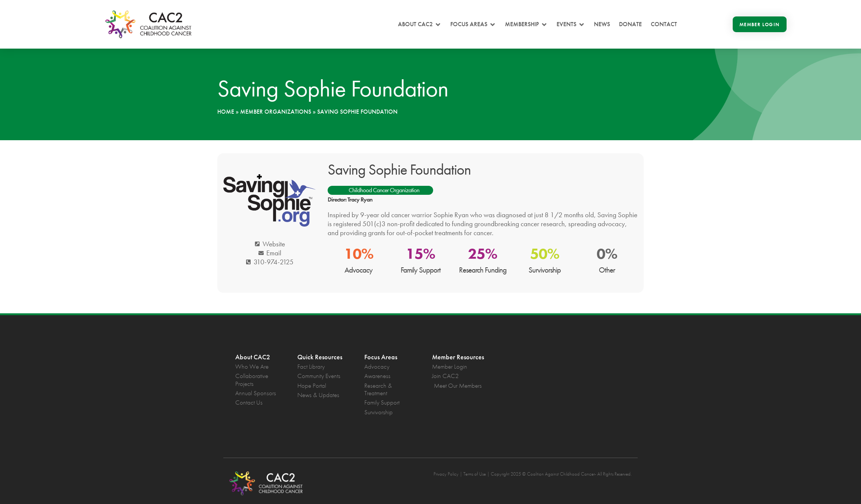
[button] (420, 24)
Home (226, 112)
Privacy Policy (446, 474)
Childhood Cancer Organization (384, 190)
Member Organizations (276, 112)
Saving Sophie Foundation (399, 170)
